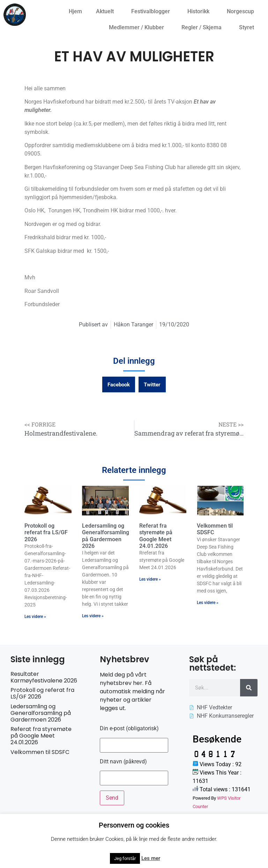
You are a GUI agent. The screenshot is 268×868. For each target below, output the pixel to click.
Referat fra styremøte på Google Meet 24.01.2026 (156, 536)
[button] (119, 384)
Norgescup (242, 12)
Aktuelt (107, 12)
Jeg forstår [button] (125, 858)
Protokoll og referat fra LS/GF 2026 (46, 532)
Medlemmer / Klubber (138, 28)
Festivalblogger (152, 12)
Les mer (151, 858)
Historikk (200, 12)
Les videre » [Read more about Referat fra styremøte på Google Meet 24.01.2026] (150, 579)
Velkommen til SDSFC (40, 752)
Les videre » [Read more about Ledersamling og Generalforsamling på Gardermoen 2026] (93, 616)
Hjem (75, 11)
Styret (248, 28)
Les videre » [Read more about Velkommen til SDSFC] (208, 603)
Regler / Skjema (203, 28)
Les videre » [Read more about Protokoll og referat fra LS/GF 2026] (35, 617)
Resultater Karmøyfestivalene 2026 (44, 677)
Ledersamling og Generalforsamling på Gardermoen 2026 (106, 536)
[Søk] (249, 688)
